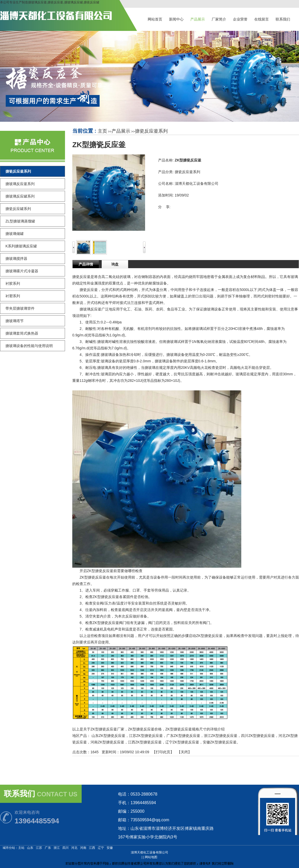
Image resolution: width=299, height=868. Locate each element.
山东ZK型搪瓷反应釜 (108, 736)
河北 (74, 848)
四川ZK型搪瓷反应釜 (258, 736)
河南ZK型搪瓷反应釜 (107, 742)
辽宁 (101, 848)
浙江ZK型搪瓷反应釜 (221, 736)
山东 (30, 848)
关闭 (184, 752)
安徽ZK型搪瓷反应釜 (220, 742)
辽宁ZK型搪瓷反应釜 (182, 742)
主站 (21, 848)
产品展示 (121, 131)
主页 (102, 131)
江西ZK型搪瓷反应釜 (145, 742)
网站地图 (151, 857)
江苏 (39, 848)
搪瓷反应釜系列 (151, 131)
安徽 (110, 848)
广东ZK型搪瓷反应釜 (183, 736)
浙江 (57, 848)
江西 (92, 848)
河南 (83, 848)
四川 (66, 848)
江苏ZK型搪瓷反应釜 (146, 736)
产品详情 (86, 264)
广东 (48, 848)
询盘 (115, 264)
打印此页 (163, 752)
